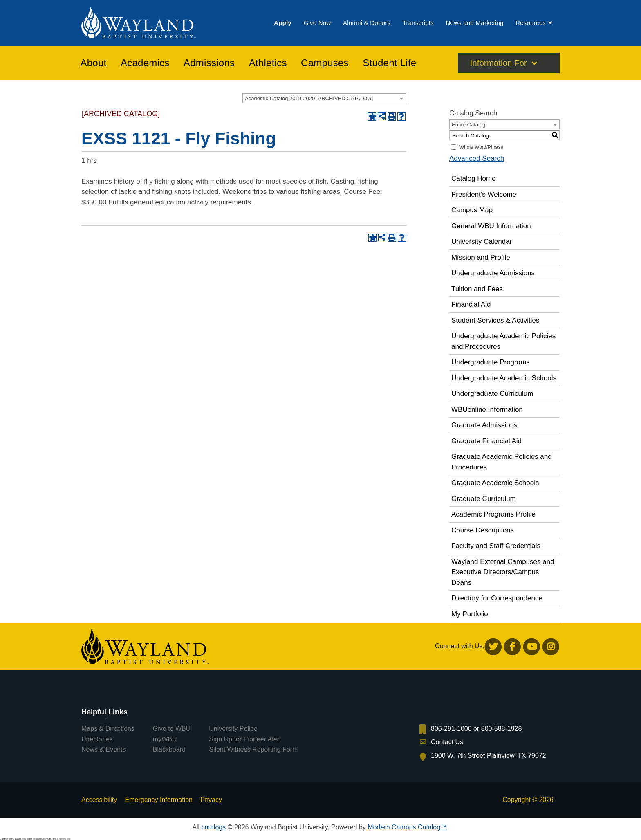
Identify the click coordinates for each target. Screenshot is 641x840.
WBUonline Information (487, 410)
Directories (97, 739)
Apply (283, 24)
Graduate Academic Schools (495, 483)
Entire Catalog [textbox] (468, 125)
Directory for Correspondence (497, 598)
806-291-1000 (451, 729)
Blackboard (169, 749)
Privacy (211, 800)
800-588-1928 (502, 729)
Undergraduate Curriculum (492, 394)
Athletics (268, 65)
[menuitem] (283, 24)
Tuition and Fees (477, 289)
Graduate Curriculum (484, 499)
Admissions (209, 65)
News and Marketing (474, 24)
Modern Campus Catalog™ (407, 827)
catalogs (214, 827)
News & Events (103, 749)
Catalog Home (474, 179)
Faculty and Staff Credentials (496, 546)
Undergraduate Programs (491, 362)
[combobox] (324, 98)
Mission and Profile (481, 257)
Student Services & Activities (495, 320)
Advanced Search (477, 158)
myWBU (165, 739)
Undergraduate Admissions (493, 273)
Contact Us (447, 742)
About (94, 65)
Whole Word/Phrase (481, 147)
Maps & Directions (108, 729)
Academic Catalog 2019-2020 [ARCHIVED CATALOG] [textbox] (309, 98)
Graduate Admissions (484, 425)
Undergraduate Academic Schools (504, 378)
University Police (233, 729)
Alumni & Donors (367, 24)
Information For (499, 65)
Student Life (389, 65)
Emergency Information (159, 800)
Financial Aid (471, 304)
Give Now (317, 24)
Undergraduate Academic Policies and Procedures (503, 341)
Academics (145, 65)
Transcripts (418, 24)
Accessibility (99, 800)
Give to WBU (172, 729)
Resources (531, 24)
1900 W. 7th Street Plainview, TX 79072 (489, 756)
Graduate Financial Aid (486, 441)
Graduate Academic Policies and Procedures (502, 462)
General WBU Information (491, 226)
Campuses (325, 65)
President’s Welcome (484, 194)
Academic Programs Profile (493, 514)
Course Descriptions (483, 530)
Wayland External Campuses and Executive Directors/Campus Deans (503, 572)
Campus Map (472, 210)
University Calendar (482, 241)
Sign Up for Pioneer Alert (245, 739)
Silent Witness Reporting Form (253, 749)
